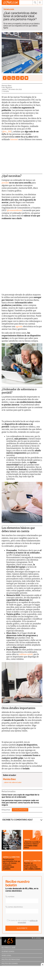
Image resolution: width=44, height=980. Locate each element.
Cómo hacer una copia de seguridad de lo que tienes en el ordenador (20, 796)
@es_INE (7, 131)
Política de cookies (10, 964)
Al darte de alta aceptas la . (22, 921)
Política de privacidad (11, 960)
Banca (6, 834)
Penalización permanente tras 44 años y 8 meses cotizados (11, 862)
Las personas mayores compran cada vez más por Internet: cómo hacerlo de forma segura (20, 803)
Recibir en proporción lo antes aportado (31, 865)
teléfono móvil (26, 654)
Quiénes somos (8, 951)
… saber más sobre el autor (12, 782)
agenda (19, 326)
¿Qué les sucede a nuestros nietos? (32, 843)
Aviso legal (7, 955)
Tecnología (9, 9)
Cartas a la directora (11, 857)
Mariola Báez (7, 86)
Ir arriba (36, 938)
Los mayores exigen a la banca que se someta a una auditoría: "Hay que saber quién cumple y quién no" (11, 842)
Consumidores (20, 810)
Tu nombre (10, 897)
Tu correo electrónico (14, 907)
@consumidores (14, 210)
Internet (14, 139)
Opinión (27, 840)
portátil (5, 183)
